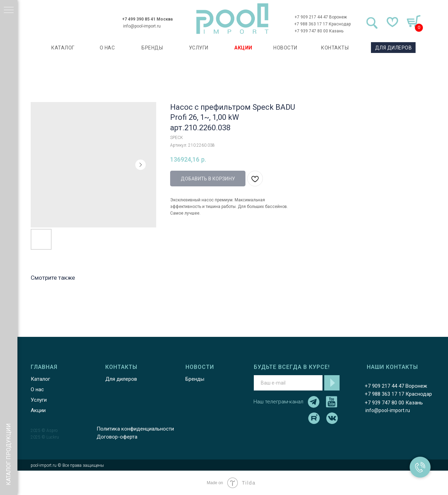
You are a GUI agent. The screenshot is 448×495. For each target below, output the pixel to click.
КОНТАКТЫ (334, 48)
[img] (231, 19)
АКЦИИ (243, 48)
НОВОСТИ (285, 48)
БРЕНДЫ (151, 48)
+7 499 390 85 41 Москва (147, 19)
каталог (62, 48)
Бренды (194, 379)
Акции (37, 410)
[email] (287, 383)
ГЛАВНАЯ (43, 367)
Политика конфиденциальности (134, 429)
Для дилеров (120, 379)
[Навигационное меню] (9, 10)
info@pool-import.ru (141, 26)
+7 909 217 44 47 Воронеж (320, 17)
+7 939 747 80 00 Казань (318, 31)
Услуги (38, 400)
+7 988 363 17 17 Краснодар (322, 24)
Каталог (39, 379)
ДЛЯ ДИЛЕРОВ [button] (393, 48)
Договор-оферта (116, 437)
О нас (36, 389)
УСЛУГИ (198, 48)
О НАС (106, 48)
